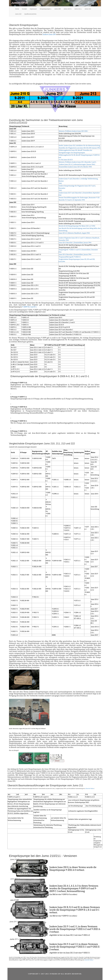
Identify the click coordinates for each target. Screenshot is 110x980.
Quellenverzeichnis (30, 14)
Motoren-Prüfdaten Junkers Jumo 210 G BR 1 (73, 131)
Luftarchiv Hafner (89, 789)
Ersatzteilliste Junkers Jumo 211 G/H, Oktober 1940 (75, 167)
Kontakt (24, 9)
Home (17, 9)
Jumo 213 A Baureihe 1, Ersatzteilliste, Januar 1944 (75, 243)
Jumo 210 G (68, 9)
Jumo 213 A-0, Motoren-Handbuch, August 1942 (74, 233)
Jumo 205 (57, 9)
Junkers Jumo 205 (49, 34)
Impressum (33, 9)
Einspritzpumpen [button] (46, 9)
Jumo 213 (88, 9)
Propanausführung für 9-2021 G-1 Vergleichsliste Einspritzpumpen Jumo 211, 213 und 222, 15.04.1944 (77, 259)
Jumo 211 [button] (78, 9)
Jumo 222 (18, 14)
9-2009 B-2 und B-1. (30, 307)
